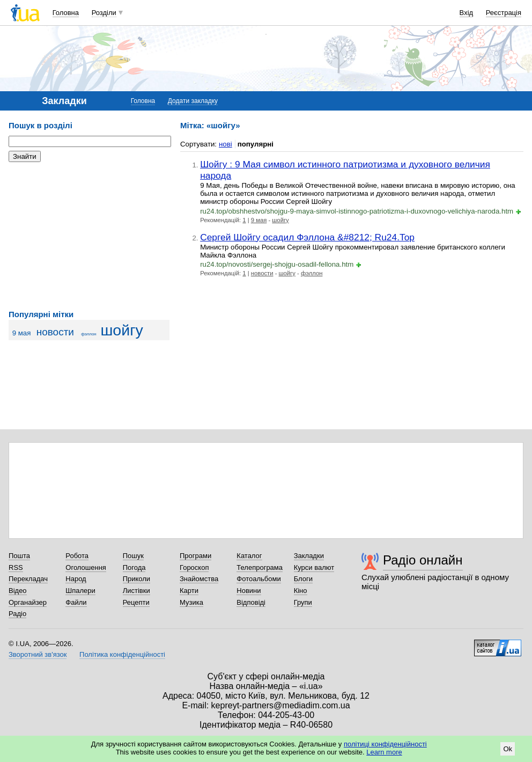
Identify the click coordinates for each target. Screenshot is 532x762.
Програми (195, 556)
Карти (189, 591)
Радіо (17, 614)
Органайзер (28, 602)
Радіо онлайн (423, 560)
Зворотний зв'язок (38, 654)
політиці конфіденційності (385, 744)
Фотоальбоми (258, 579)
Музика (191, 602)
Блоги (303, 579)
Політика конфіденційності (122, 654)
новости (55, 332)
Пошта (19, 556)
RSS (16, 567)
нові (226, 144)
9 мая (22, 333)
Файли (76, 602)
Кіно (301, 591)
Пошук (133, 556)
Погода (134, 567)
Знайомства (199, 579)
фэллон (89, 334)
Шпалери (80, 591)
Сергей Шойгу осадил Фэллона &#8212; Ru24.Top (307, 237)
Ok (508, 749)
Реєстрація (504, 13)
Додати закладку (193, 101)
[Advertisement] (89, 236)
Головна (66, 13)
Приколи (136, 579)
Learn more (384, 752)
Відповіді (251, 602)
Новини (249, 591)
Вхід (467, 13)
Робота (77, 556)
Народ (76, 579)
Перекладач (28, 579)
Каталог (249, 556)
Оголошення (86, 567)
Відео (18, 591)
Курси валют (314, 567)
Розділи (104, 13)
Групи (303, 602)
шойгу (121, 330)
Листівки (136, 591)
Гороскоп (194, 567)
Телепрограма (260, 567)
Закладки (309, 556)
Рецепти (136, 602)
